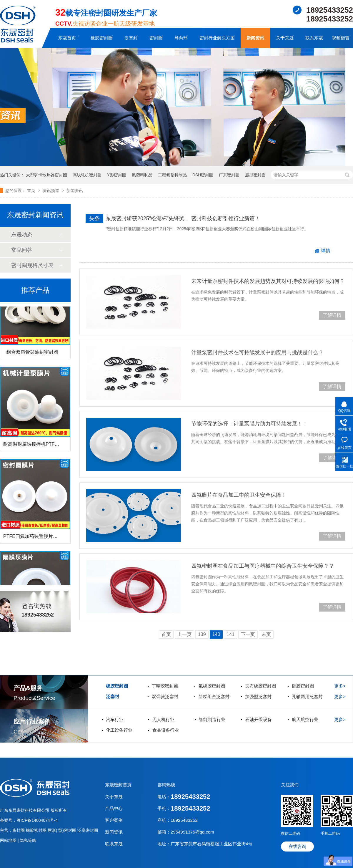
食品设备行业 (166, 730)
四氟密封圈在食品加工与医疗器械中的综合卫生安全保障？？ (263, 566)
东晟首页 (67, 38)
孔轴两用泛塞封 (307, 696)
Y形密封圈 (117, 175)
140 (216, 634)
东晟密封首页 (118, 785)
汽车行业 (115, 719)
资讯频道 (51, 191)
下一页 (248, 634)
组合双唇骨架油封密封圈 (32, 354)
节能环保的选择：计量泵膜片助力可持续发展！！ (249, 424)
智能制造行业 (212, 719)
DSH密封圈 (203, 175)
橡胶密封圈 (102, 38)
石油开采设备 (259, 719)
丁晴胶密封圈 (165, 686)
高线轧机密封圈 (87, 175)
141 (230, 634)
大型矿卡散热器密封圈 (46, 175)
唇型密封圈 (255, 175)
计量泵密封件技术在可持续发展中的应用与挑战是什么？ (257, 352)
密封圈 (156, 38)
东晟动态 (22, 235)
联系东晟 (314, 38)
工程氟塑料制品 (172, 175)
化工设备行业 (119, 730)
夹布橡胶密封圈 (260, 686)
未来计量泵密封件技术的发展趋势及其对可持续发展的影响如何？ (268, 281)
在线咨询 (297, 846)
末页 (266, 634)
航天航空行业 (305, 719)
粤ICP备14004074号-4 (37, 820)
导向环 (181, 38)
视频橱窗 (341, 38)
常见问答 (22, 250)
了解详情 (332, 315)
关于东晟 (285, 38)
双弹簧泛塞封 (165, 696)
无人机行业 (163, 719)
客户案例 (114, 820)
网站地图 (9, 840)
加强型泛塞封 (258, 696)
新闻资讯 (255, 38)
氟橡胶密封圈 (212, 686)
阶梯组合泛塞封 (214, 696)
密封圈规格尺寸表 (32, 265)
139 (202, 634)
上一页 (184, 634)
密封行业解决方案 (217, 38)
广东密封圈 (229, 175)
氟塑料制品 (142, 175)
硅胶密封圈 (303, 686)
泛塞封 (131, 38)
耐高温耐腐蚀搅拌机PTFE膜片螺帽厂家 (45, 447)
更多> (340, 686)
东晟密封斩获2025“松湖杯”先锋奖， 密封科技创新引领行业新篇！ (183, 218)
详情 (326, 251)
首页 (32, 191)
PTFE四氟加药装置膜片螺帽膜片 (38, 539)
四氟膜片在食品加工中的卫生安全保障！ (239, 495)
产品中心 (114, 808)
